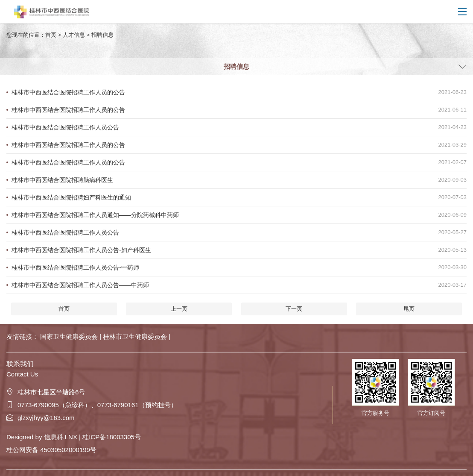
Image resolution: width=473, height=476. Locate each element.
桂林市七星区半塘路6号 (46, 392)
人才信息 (74, 35)
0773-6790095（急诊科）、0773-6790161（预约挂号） (92, 405)
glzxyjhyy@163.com (41, 418)
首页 (51, 35)
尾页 (409, 309)
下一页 (294, 309)
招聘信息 (102, 35)
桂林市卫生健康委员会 (136, 336)
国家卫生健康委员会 (70, 336)
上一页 (179, 309)
